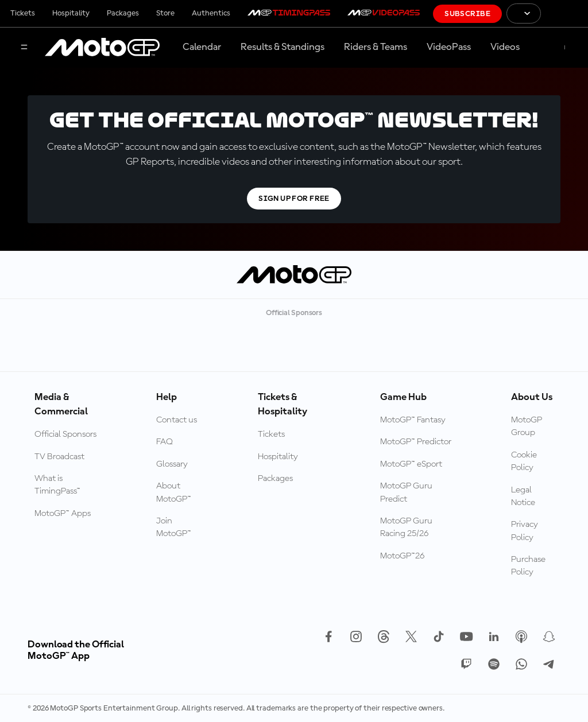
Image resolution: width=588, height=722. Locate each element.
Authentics (211, 13)
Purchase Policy (528, 566)
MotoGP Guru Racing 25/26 (406, 527)
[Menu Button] (24, 48)
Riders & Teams (376, 47)
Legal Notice (523, 496)
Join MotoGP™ (174, 527)
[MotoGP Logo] (102, 48)
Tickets (23, 13)
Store (165, 13)
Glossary (172, 464)
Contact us (177, 420)
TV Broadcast (59, 457)
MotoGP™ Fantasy (413, 420)
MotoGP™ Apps (63, 514)
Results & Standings (283, 47)
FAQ (165, 442)
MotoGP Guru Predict (406, 492)
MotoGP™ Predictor (416, 442)
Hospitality (71, 13)
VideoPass (449, 47)
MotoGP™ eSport (411, 464)
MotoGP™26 (402, 556)
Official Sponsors (65, 434)
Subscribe (467, 14)
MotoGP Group (527, 426)
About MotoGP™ (174, 492)
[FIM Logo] (564, 13)
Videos (505, 47)
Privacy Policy (525, 531)
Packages (123, 13)
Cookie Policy (524, 461)
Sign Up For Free (294, 199)
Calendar (202, 47)
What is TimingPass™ (57, 485)
